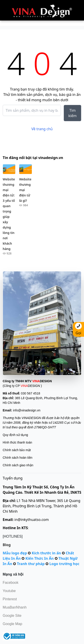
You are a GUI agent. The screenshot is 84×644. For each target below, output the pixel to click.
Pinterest (10, 599)
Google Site (12, 616)
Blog (7, 545)
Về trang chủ (42, 129)
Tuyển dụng (13, 478)
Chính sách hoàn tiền (18, 458)
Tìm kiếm (72, 113)
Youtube (9, 591)
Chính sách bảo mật (17, 450)
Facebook (11, 583)
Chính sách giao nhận (18, 465)
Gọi (78, 329)
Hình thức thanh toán (17, 442)
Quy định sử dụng (15, 435)
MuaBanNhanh (15, 607)
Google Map (12, 624)
